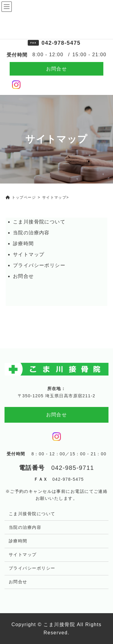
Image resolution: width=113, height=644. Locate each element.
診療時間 (24, 244)
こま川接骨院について (39, 222)
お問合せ (57, 69)
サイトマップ (29, 254)
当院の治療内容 (31, 233)
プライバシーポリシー (39, 265)
